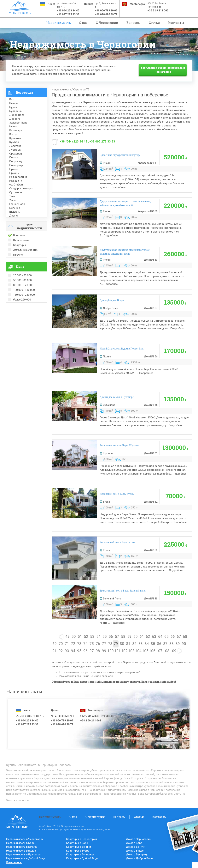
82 (134, 644)
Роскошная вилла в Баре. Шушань (119, 445)
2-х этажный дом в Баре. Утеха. (118, 542)
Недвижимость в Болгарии (23, 316)
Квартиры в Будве (78, 851)
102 (124, 651)
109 (173, 651)
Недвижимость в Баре (20, 843)
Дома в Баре (134, 843)
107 (159, 651)
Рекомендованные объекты (24, 312)
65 (166, 637)
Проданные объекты (19, 308)
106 (152, 651)
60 (136, 637)
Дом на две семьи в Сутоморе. (117, 397)
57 (117, 637)
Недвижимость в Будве (21, 851)
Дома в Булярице (137, 854)
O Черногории (107, 23)
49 (67, 637)
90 (184, 644)
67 (179, 637)
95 (79, 651)
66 (173, 637)
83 (141, 644)
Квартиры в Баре (77, 843)
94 (73, 651)
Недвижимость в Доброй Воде (26, 858)
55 (105, 637)
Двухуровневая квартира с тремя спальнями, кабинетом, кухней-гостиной (125, 203)
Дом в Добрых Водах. (112, 300)
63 (154, 637)
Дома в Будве (135, 851)
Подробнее (119, 187)
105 (145, 651)
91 (55, 651)
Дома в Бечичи (136, 847)
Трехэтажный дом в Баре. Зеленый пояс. (123, 591)
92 (61, 651)
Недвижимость (59, 23)
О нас (83, 23)
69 (55, 644)
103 (131, 651)
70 (61, 644)
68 (185, 637)
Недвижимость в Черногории (25, 839)
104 (138, 651)
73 (79, 644)
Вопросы (134, 23)
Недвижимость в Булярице (23, 854)
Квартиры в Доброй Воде (82, 858)
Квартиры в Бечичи (79, 847)
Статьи (154, 23)
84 (147, 644)
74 (85, 644)
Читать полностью (18, 800)
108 (166, 651)
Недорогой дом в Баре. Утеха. (117, 494)
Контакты (176, 23)
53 (92, 637)
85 (153, 644)
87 (165, 644)
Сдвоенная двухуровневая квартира (120, 155)
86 (159, 644)
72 (73, 644)
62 (148, 637)
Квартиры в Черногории (82, 839)
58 (123, 637)
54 (98, 637)
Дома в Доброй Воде (139, 858)
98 (98, 651)
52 (86, 637)
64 (160, 637)
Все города (25, 92)
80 (122, 644)
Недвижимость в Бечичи (22, 847)
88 (172, 644)
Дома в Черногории (139, 839)
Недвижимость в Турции (22, 324)
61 (142, 637)
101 (117, 651)
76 (98, 644)
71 (67, 644)
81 (128, 644)
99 (104, 651)
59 (129, 637)
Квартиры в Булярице (80, 854)
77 (104, 644)
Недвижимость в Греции (22, 320)
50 (74, 637)
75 (92, 644)
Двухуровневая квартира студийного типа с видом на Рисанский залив (125, 252)
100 (111, 651)
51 (80, 637)
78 (110, 644)
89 (178, 644)
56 (111, 637)
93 (67, 651)
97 (92, 651)
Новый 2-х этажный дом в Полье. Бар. (122, 349)
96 (85, 651)
